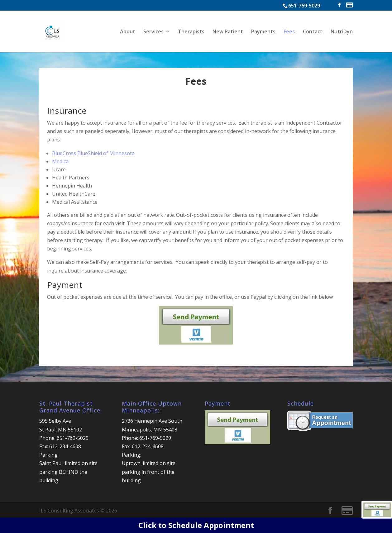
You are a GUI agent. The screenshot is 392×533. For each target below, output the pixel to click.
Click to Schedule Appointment (196, 525)
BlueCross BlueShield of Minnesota (93, 153)
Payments (263, 32)
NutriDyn (342, 32)
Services (153, 32)
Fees (289, 32)
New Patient (228, 32)
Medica (60, 161)
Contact (313, 32)
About (128, 32)
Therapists (191, 32)
